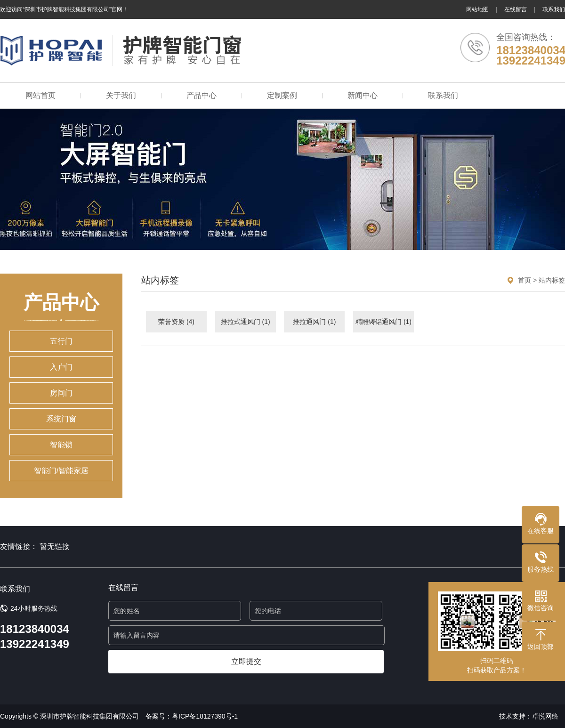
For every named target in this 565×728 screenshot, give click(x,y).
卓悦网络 (545, 716)
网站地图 (477, 9)
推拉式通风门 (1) (246, 322)
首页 (525, 280)
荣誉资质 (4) (176, 322)
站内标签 (552, 280)
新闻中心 (363, 95)
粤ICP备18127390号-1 (205, 716)
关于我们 (121, 95)
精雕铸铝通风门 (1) (383, 322)
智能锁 (61, 445)
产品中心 (202, 95)
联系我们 (554, 9)
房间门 (61, 393)
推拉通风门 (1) (314, 322)
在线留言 (516, 9)
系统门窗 (61, 419)
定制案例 (282, 95)
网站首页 (40, 95)
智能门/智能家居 (61, 471)
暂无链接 (55, 546)
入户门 (61, 367)
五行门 (61, 341)
